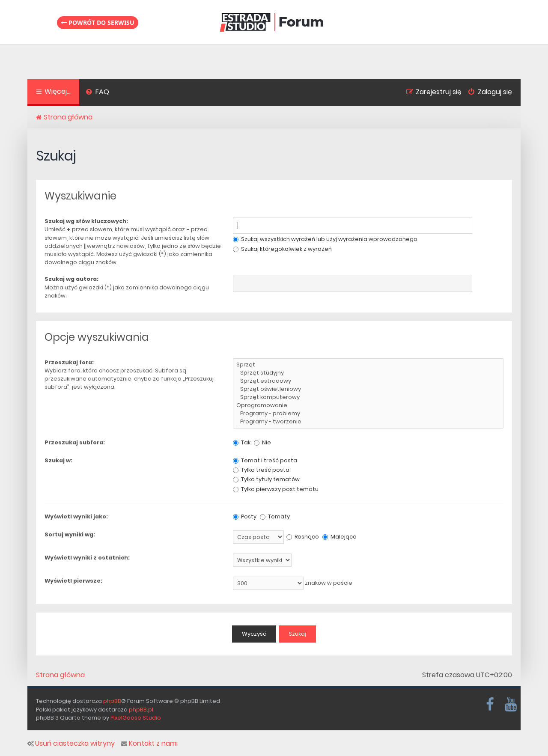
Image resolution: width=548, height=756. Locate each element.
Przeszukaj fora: (69, 362)
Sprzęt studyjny (368, 373)
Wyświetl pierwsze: (73, 581)
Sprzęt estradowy (368, 381)
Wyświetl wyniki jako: (76, 516)
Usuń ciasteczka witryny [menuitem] (71, 744)
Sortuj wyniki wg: (70, 534)
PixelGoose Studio (136, 718)
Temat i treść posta (265, 460)
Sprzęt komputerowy (368, 397)
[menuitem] (97, 93)
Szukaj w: (58, 460)
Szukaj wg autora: (71, 279)
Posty (245, 516)
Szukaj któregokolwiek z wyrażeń (282, 249)
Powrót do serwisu (98, 22)
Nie (262, 442)
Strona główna (60, 675)
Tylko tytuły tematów (266, 479)
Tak (242, 442)
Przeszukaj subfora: (75, 442)
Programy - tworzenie (368, 422)
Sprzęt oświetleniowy (368, 389)
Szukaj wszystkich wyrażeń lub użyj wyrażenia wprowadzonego (325, 239)
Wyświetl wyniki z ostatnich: (87, 558)
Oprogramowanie (368, 406)
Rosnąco (303, 537)
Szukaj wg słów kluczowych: (86, 221)
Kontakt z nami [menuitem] (149, 744)
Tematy (275, 516)
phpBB (112, 701)
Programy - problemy (368, 414)
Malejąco (340, 537)
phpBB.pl (141, 710)
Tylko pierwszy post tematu (276, 489)
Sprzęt (368, 365)
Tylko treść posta (261, 470)
